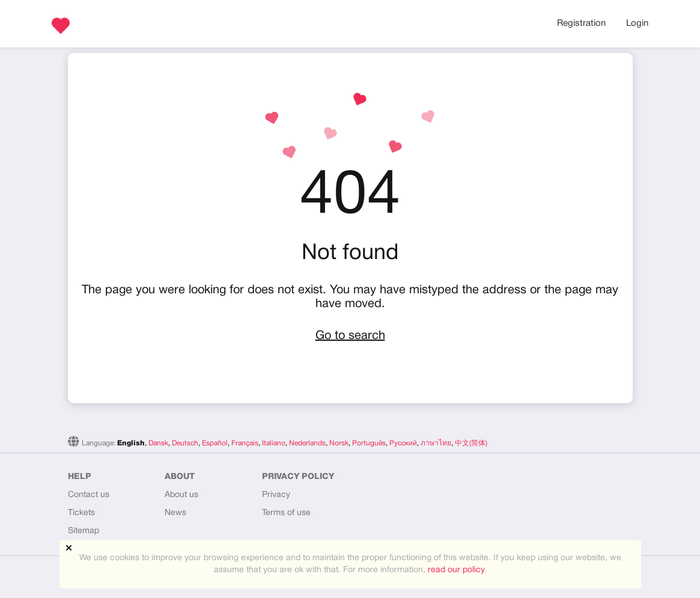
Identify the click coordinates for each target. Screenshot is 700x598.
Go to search (350, 336)
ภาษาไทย (436, 443)
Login (637, 23)
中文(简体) (471, 443)
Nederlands (307, 443)
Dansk (158, 443)
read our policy (456, 570)
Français (245, 443)
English (131, 443)
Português (369, 443)
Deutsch (185, 443)
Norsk (339, 443)
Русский (403, 443)
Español (215, 443)
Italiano (274, 443)
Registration (581, 23)
